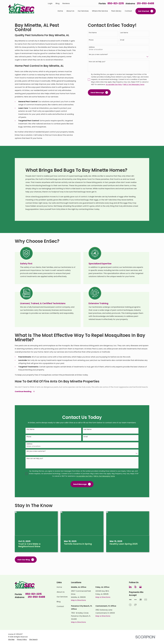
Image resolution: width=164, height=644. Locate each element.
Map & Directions (78, 600)
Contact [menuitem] (128, 11)
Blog (58, 3)
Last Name (124, 33)
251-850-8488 (145, 3)
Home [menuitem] (60, 11)
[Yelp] (135, 587)
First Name (93, 33)
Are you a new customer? (98, 54)
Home (59, 587)
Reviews (66, 3)
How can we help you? (97, 62)
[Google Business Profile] (140, 587)
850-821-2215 (116, 3)
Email (122, 40)
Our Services (62, 597)
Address (92, 47)
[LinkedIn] (130, 587)
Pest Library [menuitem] (116, 11)
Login (50, 3)
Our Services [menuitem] (83, 11)
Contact (60, 606)
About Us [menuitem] (70, 11)
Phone (91, 40)
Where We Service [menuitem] (100, 11)
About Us (61, 592)
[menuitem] (11, 640)
